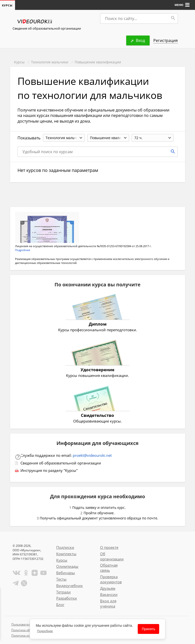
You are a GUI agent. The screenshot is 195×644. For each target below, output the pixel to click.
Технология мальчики (50, 62)
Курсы (19, 62)
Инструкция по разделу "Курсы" (49, 470)
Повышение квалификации (98, 62)
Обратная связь (109, 568)
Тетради (63, 592)
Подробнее (23, 250)
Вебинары (66, 573)
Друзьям (108, 588)
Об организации (112, 556)
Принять (149, 629)
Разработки (67, 598)
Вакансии (109, 594)
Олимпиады (67, 566)
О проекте (109, 547)
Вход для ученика (108, 603)
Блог (60, 605)
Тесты (61, 579)
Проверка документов (111, 579)
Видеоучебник (70, 586)
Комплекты (66, 554)
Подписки (65, 547)
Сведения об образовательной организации (47, 28)
